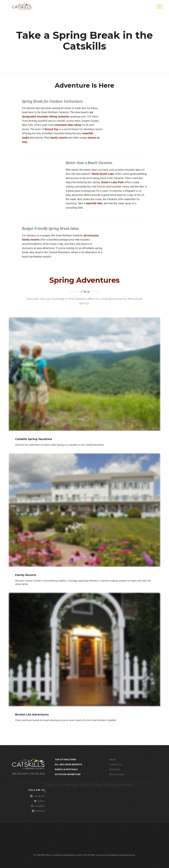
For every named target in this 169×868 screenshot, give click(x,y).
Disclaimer (115, 769)
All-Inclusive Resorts (68, 764)
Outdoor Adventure (68, 774)
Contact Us (115, 764)
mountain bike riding (68, 125)
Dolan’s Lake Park (112, 182)
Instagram (38, 806)
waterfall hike (94, 203)
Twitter (40, 801)
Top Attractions (65, 760)
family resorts (59, 138)
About (113, 759)
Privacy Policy (117, 774)
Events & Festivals (66, 769)
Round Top (51, 129)
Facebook (38, 796)
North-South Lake (103, 174)
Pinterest (38, 811)
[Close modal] (45, 792)
